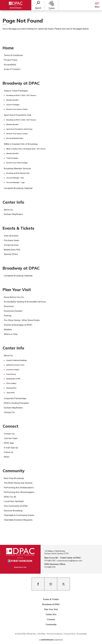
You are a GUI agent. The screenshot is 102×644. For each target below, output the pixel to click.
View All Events (11, 236)
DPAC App (9, 443)
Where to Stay (11, 334)
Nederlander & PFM (13, 379)
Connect (10, 426)
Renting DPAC (11, 388)
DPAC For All (10, 497)
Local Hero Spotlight (14, 501)
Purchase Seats (11, 240)
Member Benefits (13, 100)
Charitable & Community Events (19, 515)
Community (14, 471)
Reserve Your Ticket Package (17, 163)
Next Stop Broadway (14, 478)
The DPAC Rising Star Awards (18, 483)
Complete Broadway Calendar (18, 188)
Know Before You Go (14, 297)
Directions (9, 306)
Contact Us (9, 412)
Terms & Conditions (13, 55)
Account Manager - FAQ (15, 178)
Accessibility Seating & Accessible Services (25, 302)
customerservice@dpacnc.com (70, 561)
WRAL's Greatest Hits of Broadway (21, 144)
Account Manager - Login (16, 183)
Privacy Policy (11, 60)
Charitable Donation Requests (18, 520)
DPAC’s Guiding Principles (16, 403)
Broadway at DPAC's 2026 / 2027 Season (21, 95)
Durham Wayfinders (13, 214)
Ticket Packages (12, 158)
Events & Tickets (18, 228)
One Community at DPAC (16, 506)
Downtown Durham (13, 311)
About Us (8, 210)
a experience (51, 640)
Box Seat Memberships (15, 138)
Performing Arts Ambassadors (19, 488)
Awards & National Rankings (17, 360)
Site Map (41, 634)
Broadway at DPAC (21, 83)
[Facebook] (38, 584)
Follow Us (9, 452)
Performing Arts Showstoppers (19, 492)
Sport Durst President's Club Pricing (19, 129)
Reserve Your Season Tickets (17, 109)
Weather (8, 329)
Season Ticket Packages (16, 91)
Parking (8, 316)
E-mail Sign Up (11, 448)
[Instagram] (51, 584)
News (7, 457)
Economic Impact (13, 370)
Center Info (13, 202)
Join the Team (11, 438)
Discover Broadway (13, 511)
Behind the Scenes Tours (15, 365)
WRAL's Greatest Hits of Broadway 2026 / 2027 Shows (26, 149)
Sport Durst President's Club (18, 115)
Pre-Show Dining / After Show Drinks (22, 320)
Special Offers (11, 254)
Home (8, 48)
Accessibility (10, 65)
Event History (11, 374)
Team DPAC (11, 393)
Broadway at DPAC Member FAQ (18, 173)
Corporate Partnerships (15, 398)
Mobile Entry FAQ (12, 250)
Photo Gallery (11, 383)
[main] (51, 278)
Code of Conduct (12, 69)
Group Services (11, 245)
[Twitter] (63, 584)
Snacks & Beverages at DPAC (18, 325)
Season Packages (13, 105)
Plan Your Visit (17, 290)
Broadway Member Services (17, 168)
